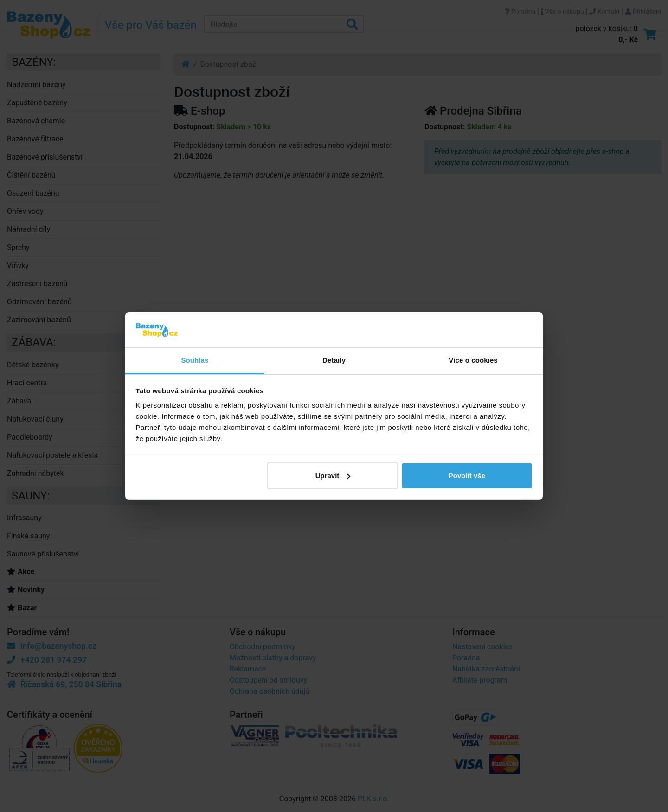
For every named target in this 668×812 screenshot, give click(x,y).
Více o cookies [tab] (473, 360)
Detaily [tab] (334, 360)
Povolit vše (467, 476)
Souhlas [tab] (195, 360)
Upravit (333, 476)
